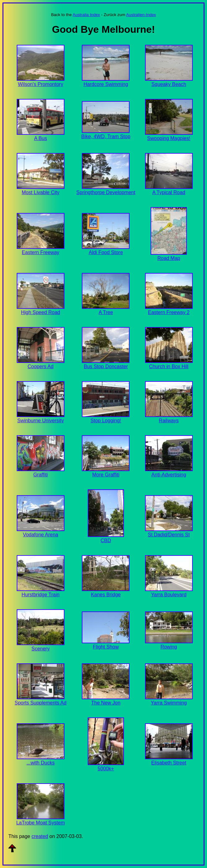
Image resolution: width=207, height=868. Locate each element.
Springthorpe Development (106, 192)
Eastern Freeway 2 (169, 312)
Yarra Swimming (169, 703)
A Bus (41, 138)
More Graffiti (106, 475)
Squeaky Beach (169, 84)
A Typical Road (169, 192)
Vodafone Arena (41, 535)
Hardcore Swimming (106, 84)
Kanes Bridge (106, 595)
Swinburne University (41, 421)
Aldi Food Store (106, 252)
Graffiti (40, 475)
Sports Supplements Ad (40, 703)
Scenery (40, 649)
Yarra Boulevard (169, 595)
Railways (169, 421)
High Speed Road (41, 312)
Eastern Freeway (40, 252)
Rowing (169, 647)
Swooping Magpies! (169, 138)
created (40, 836)
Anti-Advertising (169, 475)
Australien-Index (141, 15)
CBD (106, 540)
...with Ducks (40, 763)
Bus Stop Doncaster (106, 366)
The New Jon (106, 703)
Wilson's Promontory (41, 84)
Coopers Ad (41, 366)
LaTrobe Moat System (40, 823)
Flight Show (106, 647)
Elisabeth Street (169, 763)
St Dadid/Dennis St (169, 535)
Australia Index (86, 15)
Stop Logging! (106, 421)
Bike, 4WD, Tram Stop (106, 136)
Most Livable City (41, 192)
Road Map (169, 258)
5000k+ (106, 769)
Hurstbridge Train (40, 595)
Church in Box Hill (169, 366)
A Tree (106, 312)
